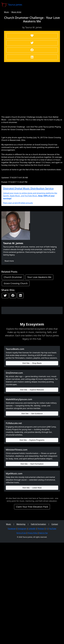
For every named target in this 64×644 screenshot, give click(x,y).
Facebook (12, 529)
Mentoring (21, 524)
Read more (9, 261)
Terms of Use (21, 533)
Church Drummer (13, 277)
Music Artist (16, 12)
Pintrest (41, 529)
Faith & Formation (38, 524)
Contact (55, 524)
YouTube (53, 529)
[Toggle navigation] (60, 5)
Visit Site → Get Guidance (32, 414)
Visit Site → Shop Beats (32, 363)
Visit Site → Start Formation (32, 464)
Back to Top (43, 533)
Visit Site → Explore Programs (32, 440)
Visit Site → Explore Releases (32, 390)
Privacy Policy (33, 533)
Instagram (22, 529)
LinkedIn (32, 529)
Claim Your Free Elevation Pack (32, 507)
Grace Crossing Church (16, 283)
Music (6, 12)
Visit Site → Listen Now (32, 488)
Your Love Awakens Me (39, 277)
